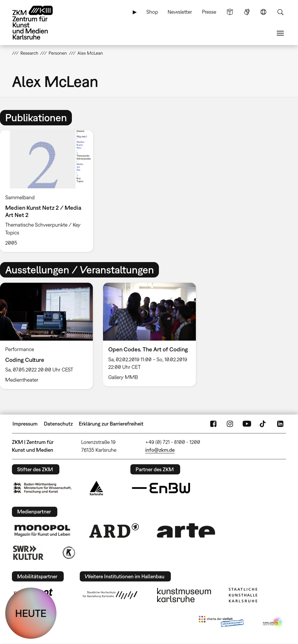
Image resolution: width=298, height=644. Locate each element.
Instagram (230, 424)
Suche (280, 12)
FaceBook (213, 424)
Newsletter (180, 12)
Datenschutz (58, 424)
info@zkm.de (160, 450)
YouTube (247, 424)
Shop (152, 12)
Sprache (263, 12)
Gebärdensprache (247, 12)
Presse (209, 12)
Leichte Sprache (230, 12)
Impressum (25, 424)
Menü (280, 33)
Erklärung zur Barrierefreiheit (111, 424)
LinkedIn (280, 424)
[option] (49, 191)
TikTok (263, 424)
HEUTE (31, 613)
